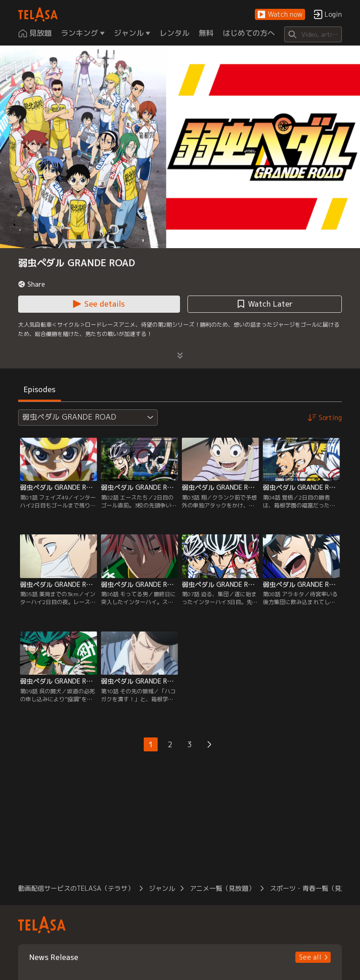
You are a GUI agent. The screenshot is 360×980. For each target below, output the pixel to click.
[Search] (313, 34)
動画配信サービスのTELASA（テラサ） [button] (76, 888)
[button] (280, 15)
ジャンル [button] (162, 888)
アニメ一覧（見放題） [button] (222, 888)
